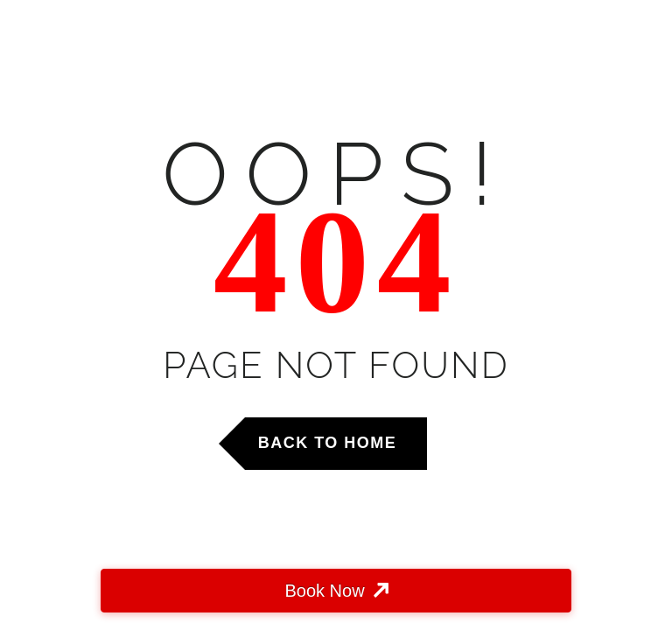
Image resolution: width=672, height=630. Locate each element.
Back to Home (328, 443)
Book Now (324, 591)
